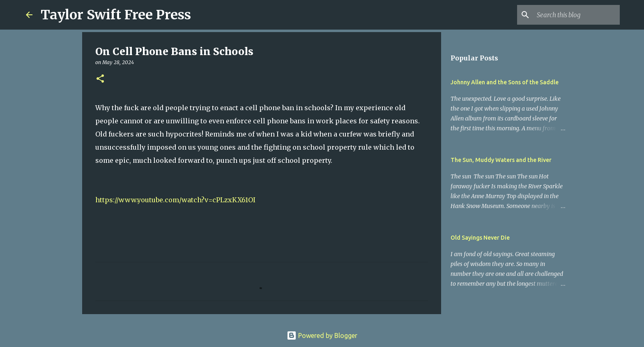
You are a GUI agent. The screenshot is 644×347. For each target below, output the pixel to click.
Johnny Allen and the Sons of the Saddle (505, 82)
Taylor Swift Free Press (116, 15)
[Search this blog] (577, 15)
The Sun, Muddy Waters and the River (501, 160)
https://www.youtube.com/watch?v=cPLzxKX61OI (175, 200)
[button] (100, 79)
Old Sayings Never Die (480, 238)
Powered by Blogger (322, 335)
